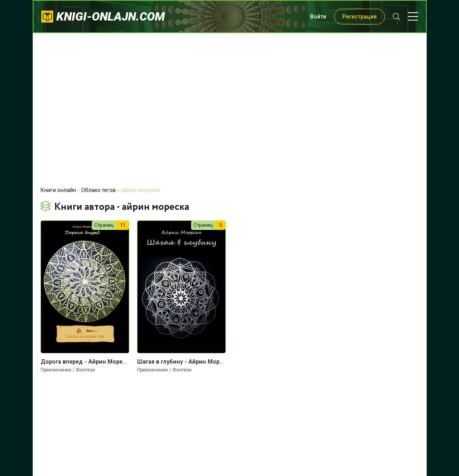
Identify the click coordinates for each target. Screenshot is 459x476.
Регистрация (360, 17)
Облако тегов (98, 190)
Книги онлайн (58, 190)
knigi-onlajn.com (111, 16)
